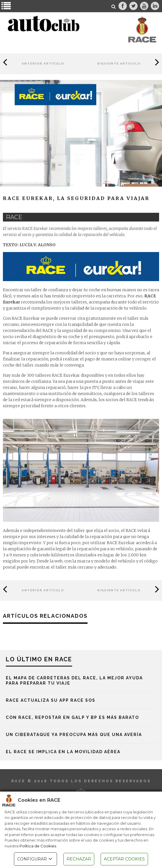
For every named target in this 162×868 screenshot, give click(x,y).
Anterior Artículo (43, 64)
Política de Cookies (38, 846)
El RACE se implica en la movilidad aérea (63, 752)
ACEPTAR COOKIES (124, 859)
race (14, 217)
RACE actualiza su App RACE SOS (51, 700)
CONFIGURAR (35, 859)
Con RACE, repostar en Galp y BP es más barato (72, 717)
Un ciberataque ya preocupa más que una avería (74, 735)
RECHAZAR (79, 859)
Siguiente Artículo (119, 64)
